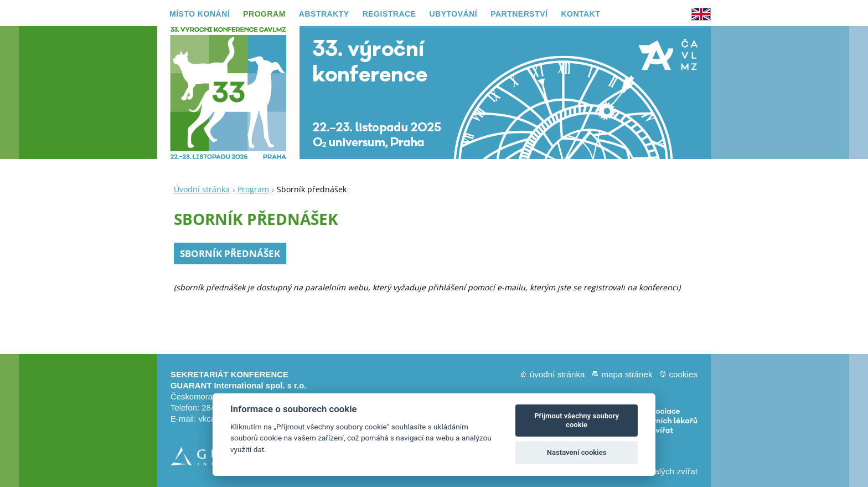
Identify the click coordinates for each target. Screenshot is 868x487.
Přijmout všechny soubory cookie (577, 420)
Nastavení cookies (577, 452)
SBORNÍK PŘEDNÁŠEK (230, 253)
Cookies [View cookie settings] (683, 374)
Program (253, 189)
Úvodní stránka (202, 189)
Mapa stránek (627, 374)
